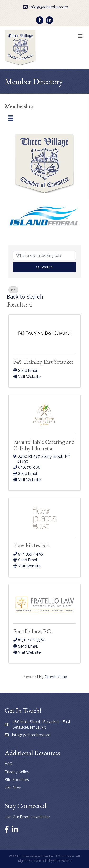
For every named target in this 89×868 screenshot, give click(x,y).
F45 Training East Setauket (43, 362)
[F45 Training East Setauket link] (45, 333)
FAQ (9, 764)
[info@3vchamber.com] (44, 7)
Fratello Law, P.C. (33, 631)
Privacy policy (17, 772)
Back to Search (25, 297)
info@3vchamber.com (31, 735)
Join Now (13, 788)
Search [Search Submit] (44, 267)
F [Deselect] (13, 290)
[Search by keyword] (44, 255)
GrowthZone (56, 677)
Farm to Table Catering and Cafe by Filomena (44, 445)
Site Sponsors (17, 780)
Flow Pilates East (32, 545)
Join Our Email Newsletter (27, 817)
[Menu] (11, 118)
